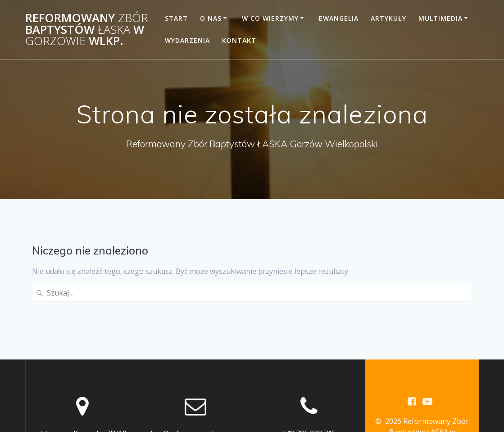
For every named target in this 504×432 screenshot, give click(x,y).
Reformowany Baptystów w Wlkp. (87, 30)
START (176, 18)
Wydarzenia (187, 40)
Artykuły (388, 18)
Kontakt (239, 40)
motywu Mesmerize (422, 391)
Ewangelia (339, 18)
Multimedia (440, 18)
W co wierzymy (270, 18)
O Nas (211, 18)
